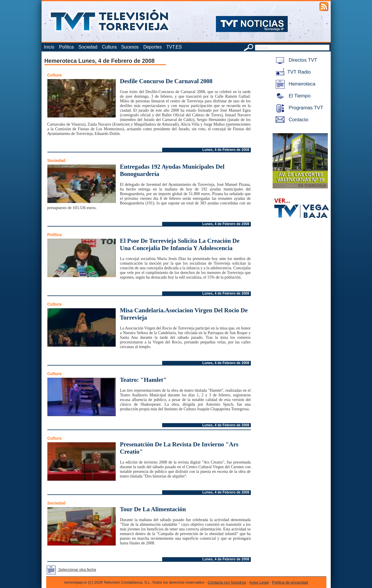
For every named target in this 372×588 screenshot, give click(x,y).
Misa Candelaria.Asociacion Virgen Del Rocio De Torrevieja (184, 314)
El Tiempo (292, 96)
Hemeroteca (295, 84)
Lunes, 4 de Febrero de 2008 (226, 150)
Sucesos (130, 47)
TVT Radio (292, 72)
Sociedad (88, 47)
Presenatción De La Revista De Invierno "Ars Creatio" (179, 448)
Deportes (152, 47)
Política (66, 47)
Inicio (49, 47)
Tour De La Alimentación (153, 509)
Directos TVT (295, 60)
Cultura (109, 47)
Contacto (291, 120)
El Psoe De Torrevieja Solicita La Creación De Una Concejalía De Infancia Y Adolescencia (180, 244)
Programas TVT (298, 108)
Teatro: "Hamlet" (143, 380)
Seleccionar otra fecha (70, 570)
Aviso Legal (259, 582)
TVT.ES (174, 47)
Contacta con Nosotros (227, 582)
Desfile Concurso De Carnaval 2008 (166, 81)
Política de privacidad (290, 582)
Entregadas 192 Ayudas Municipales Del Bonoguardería (172, 170)
